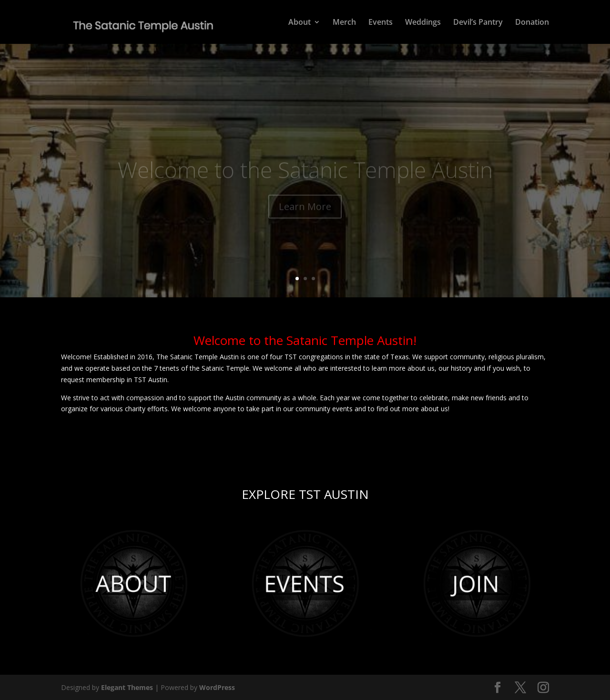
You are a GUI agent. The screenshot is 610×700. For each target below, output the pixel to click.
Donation (532, 23)
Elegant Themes (127, 687)
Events (381, 23)
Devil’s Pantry (478, 23)
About (300, 23)
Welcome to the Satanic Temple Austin (305, 174)
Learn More (305, 211)
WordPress (217, 687)
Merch (344, 23)
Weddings (423, 23)
